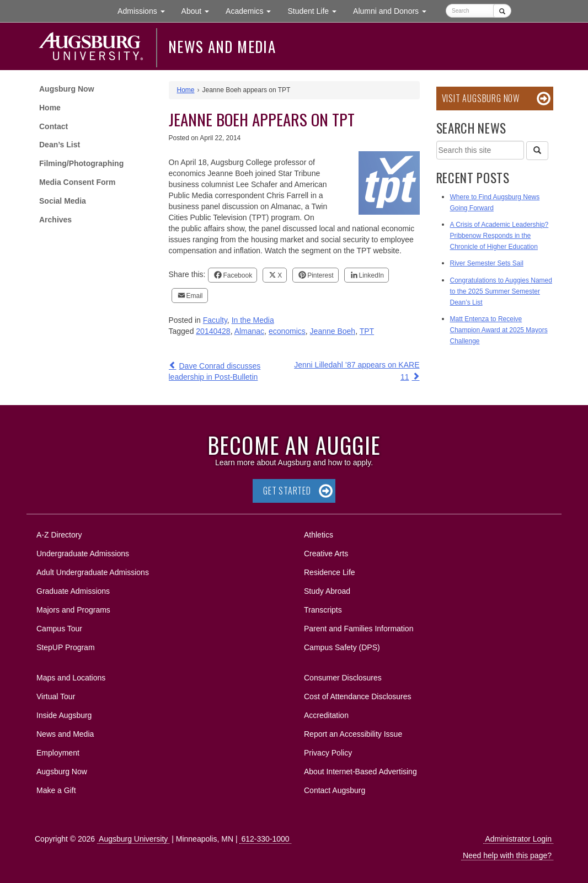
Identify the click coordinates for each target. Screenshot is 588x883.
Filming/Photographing (81, 163)
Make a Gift (56, 790)
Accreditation (326, 715)
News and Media (222, 46)
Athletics (319, 535)
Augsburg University (133, 839)
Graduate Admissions (73, 591)
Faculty (215, 320)
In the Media (253, 320)
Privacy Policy (328, 753)
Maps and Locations (71, 678)
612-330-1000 (265, 839)
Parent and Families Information (359, 629)
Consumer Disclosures (343, 678)
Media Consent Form (77, 182)
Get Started (287, 491)
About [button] (199, 14)
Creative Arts (326, 554)
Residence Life (330, 572)
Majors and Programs (73, 608)
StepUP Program (66, 647)
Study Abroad (327, 591)
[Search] (537, 151)
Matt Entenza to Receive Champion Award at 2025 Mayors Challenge (499, 330)
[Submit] (502, 11)
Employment (58, 753)
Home (50, 108)
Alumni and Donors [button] (394, 10)
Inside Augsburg (64, 715)
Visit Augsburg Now (481, 98)
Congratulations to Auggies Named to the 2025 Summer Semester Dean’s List (501, 291)
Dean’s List (60, 145)
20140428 (213, 331)
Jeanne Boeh (333, 331)
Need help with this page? (507, 855)
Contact (54, 126)
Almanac (249, 331)
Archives (55, 220)
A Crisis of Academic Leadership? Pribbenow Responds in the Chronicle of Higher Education (499, 236)
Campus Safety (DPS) (342, 647)
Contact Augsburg (335, 790)
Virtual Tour (56, 696)
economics (287, 331)
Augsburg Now (67, 89)
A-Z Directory (59, 535)
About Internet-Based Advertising (360, 772)
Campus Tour (59, 629)
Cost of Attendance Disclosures (358, 696)
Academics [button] (252, 10)
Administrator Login (518, 839)
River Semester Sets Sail (487, 263)
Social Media (63, 201)
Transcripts (323, 610)
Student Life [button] (316, 10)
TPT (367, 331)
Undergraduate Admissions (83, 554)
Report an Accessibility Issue (353, 734)
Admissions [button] (145, 10)
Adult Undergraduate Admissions (93, 572)
